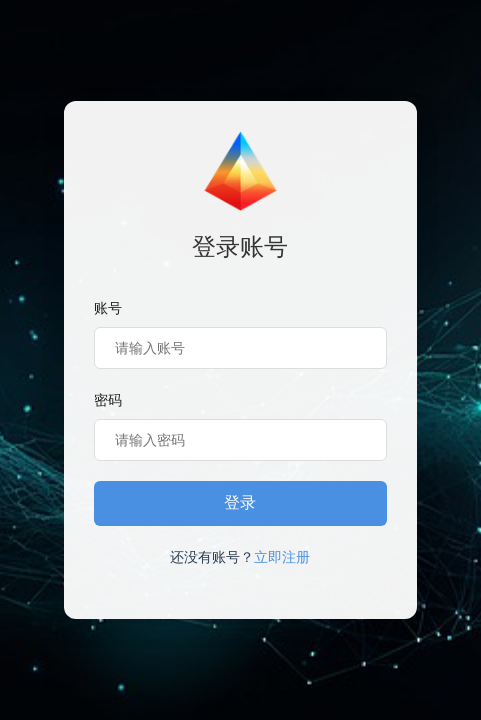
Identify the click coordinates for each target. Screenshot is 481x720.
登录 (240, 502)
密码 (108, 400)
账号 (108, 308)
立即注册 (282, 557)
